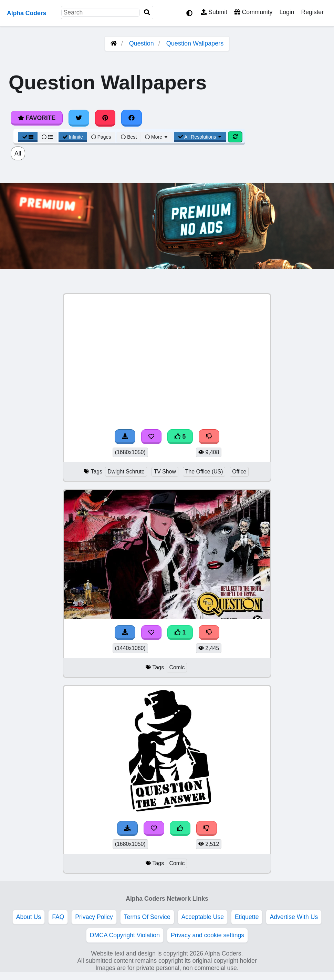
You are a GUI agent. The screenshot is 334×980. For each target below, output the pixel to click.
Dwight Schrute (126, 472)
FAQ (58, 917)
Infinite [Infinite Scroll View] (73, 137)
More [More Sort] (157, 137)
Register (312, 12)
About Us (29, 917)
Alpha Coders (27, 13)
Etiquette (247, 917)
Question (142, 43)
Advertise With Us (294, 917)
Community (253, 12)
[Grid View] (28, 137)
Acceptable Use (203, 917)
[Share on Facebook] (132, 118)
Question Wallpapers (195, 43)
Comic (177, 667)
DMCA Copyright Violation (125, 935)
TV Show (165, 472)
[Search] (147, 13)
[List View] (47, 137)
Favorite (37, 118)
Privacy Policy (94, 917)
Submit (214, 12)
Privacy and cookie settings (207, 935)
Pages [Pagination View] (101, 137)
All (18, 153)
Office (239, 472)
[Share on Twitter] (79, 118)
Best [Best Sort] (129, 137)
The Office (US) (204, 472)
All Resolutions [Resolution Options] (200, 137)
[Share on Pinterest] (105, 118)
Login (287, 12)
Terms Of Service (147, 917)
